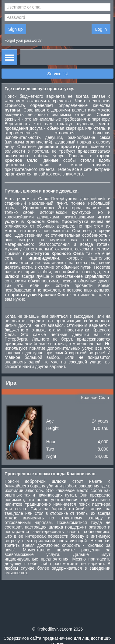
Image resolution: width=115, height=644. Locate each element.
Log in (101, 29)
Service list (57, 74)
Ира (11, 383)
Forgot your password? (23, 41)
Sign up (15, 29)
